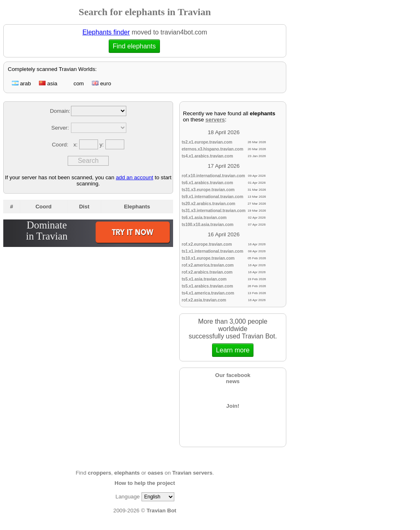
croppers (99, 473)
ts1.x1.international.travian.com (212, 251)
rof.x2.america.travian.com (208, 265)
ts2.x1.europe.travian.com (207, 142)
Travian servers (192, 473)
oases (155, 473)
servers (215, 120)
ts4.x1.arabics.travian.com (207, 156)
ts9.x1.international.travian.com (212, 197)
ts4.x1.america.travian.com (208, 293)
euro (101, 83)
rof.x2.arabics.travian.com (207, 272)
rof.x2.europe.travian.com (207, 244)
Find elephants (133, 46)
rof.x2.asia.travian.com (204, 300)
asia (48, 83)
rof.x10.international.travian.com (213, 176)
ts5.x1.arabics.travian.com (207, 286)
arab (21, 83)
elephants (127, 473)
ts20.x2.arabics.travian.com (209, 204)
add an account (134, 177)
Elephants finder (106, 32)
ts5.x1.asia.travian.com (204, 279)
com (75, 83)
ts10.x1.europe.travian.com (208, 258)
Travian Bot (161, 511)
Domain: (60, 111)
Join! (233, 406)
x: (76, 145)
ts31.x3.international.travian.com (214, 211)
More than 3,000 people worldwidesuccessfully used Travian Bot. (233, 337)
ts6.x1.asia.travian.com (204, 218)
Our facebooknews (233, 378)
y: (103, 145)
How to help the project (145, 483)
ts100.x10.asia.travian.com (208, 225)
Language (127, 497)
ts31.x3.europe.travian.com (208, 190)
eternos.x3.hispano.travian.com (212, 149)
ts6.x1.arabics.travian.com (207, 183)
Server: (60, 128)
